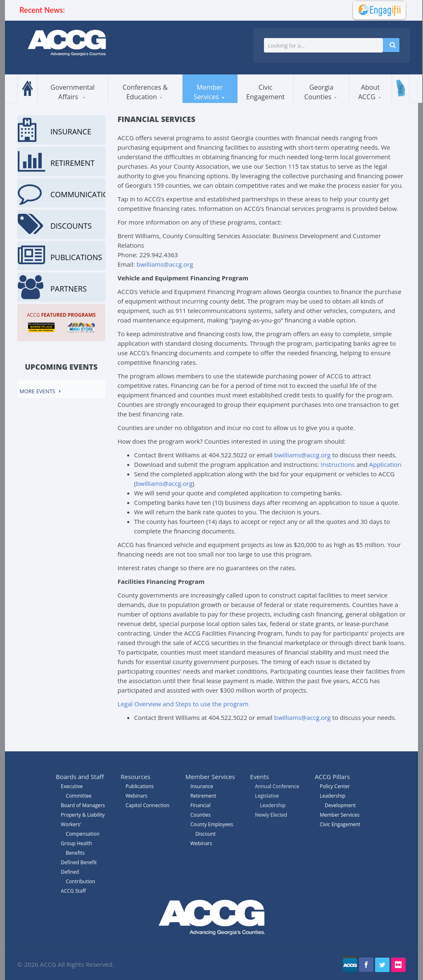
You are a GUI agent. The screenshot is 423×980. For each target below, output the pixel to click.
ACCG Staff (73, 891)
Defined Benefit (79, 862)
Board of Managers (83, 805)
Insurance (202, 786)
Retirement (203, 796)
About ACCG (369, 92)
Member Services (208, 92)
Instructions (338, 464)
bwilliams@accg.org (165, 264)
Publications (140, 786)
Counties (201, 815)
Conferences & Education (145, 92)
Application (385, 464)
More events (37, 391)
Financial (201, 805)
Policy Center (335, 786)
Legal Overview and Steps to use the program (183, 704)
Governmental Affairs (72, 92)
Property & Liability (83, 815)
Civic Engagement (265, 92)
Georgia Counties (319, 92)
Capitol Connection (147, 805)
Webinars (201, 843)
